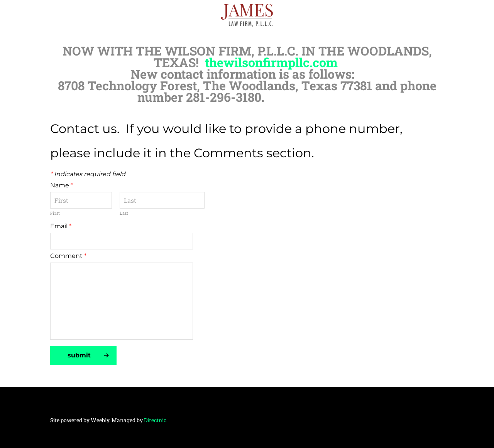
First (55, 213)
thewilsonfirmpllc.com (271, 62)
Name (62, 185)
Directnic (155, 420)
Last (124, 213)
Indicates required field (88, 174)
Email (61, 226)
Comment (68, 256)
